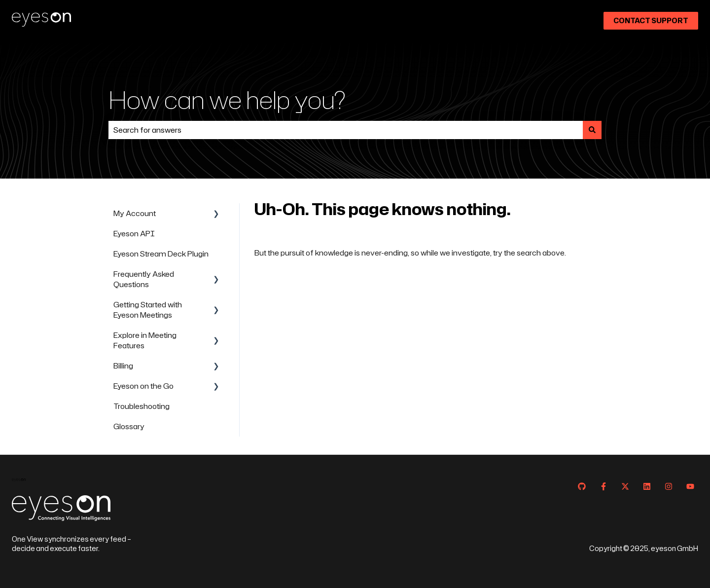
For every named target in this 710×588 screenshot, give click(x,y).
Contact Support (651, 20)
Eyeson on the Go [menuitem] (143, 386)
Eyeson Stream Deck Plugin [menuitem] (161, 254)
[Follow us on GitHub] (582, 486)
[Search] (592, 130)
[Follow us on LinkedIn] (647, 486)
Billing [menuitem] (123, 366)
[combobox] (346, 130)
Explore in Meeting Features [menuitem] (145, 340)
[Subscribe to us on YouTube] (690, 486)
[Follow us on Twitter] (625, 486)
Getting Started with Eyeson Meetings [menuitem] (148, 310)
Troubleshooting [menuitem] (142, 406)
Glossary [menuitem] (129, 426)
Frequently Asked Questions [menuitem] (144, 279)
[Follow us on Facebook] (603, 486)
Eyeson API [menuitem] (134, 234)
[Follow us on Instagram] (669, 486)
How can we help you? (227, 99)
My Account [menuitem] (135, 213)
